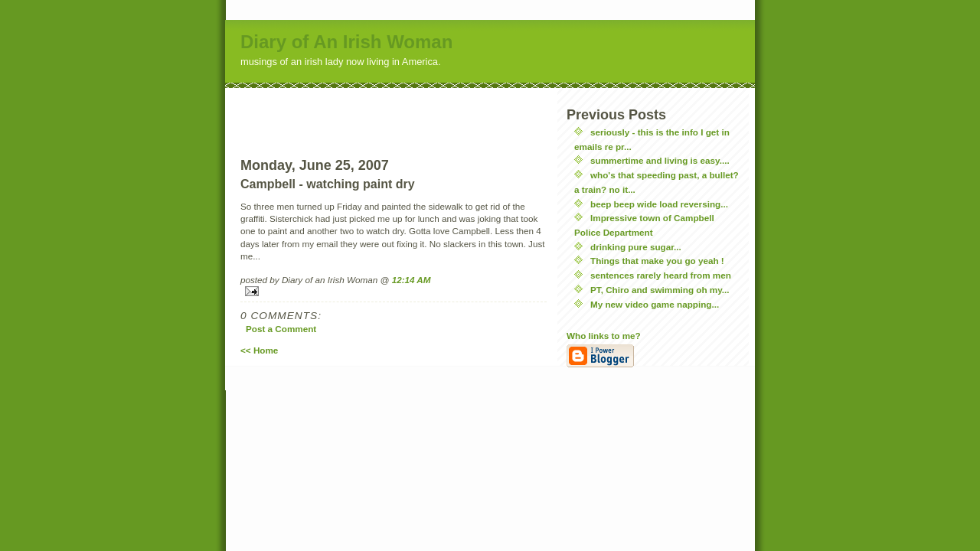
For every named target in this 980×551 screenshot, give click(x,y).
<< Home (259, 350)
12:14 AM (412, 280)
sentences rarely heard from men (661, 275)
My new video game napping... (655, 304)
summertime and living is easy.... (660, 160)
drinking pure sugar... (636, 247)
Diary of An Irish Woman (346, 42)
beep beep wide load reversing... (659, 204)
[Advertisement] (394, 111)
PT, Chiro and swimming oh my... (660, 290)
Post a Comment (281, 329)
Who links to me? (604, 336)
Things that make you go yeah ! (657, 261)
